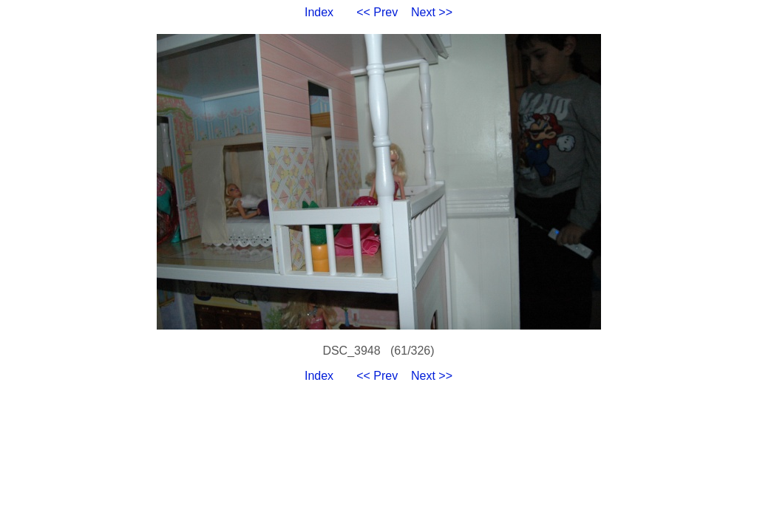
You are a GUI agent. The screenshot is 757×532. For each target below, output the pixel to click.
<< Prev (377, 12)
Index (319, 12)
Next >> (432, 12)
